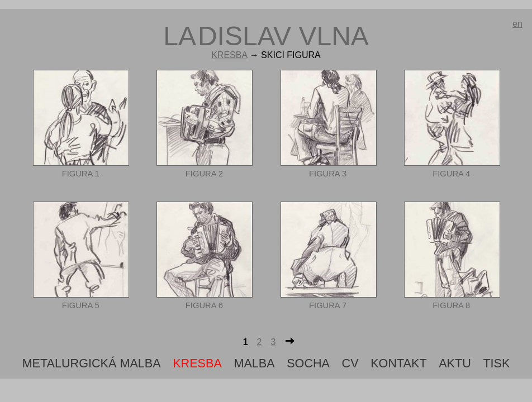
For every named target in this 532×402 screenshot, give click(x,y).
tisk (496, 363)
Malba (254, 363)
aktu (455, 363)
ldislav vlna (266, 36)
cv (350, 363)
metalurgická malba (92, 363)
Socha (308, 363)
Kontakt (398, 363)
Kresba (229, 55)
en (517, 24)
